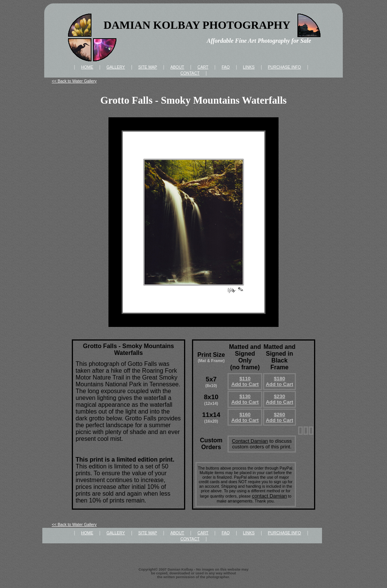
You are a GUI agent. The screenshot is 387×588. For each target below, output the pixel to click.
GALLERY (116, 67)
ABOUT (177, 67)
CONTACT (190, 73)
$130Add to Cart (245, 399)
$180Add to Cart (279, 381)
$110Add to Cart (245, 381)
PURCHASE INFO (285, 67)
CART (203, 67)
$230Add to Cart (279, 399)
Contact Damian (250, 441)
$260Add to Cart (279, 417)
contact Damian (269, 496)
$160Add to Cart (245, 417)
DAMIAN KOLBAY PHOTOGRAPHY (197, 25)
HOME (87, 67)
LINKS (249, 67)
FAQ (225, 67)
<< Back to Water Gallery (74, 81)
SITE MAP (148, 67)
